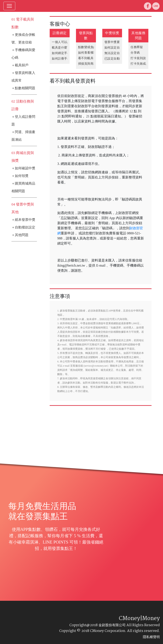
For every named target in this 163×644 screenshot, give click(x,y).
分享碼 (135, 53)
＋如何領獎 (20, 176)
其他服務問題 (138, 35)
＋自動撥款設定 (23, 227)
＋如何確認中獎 (23, 168)
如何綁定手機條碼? (65, 53)
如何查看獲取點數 (90, 53)
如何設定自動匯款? (117, 48)
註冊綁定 (60, 33)
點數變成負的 (87, 47)
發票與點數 (86, 35)
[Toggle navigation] (9, 6)
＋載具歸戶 (20, 65)
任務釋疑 (137, 47)
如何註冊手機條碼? (65, 59)
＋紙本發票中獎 (23, 220)
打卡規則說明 (140, 58)
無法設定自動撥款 (117, 53)
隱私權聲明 (151, 637)
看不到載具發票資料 (92, 58)
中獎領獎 (112, 33)
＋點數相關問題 (23, 88)
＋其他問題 (20, 235)
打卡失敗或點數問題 (144, 64)
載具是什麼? (60, 48)
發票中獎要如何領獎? (119, 42)
